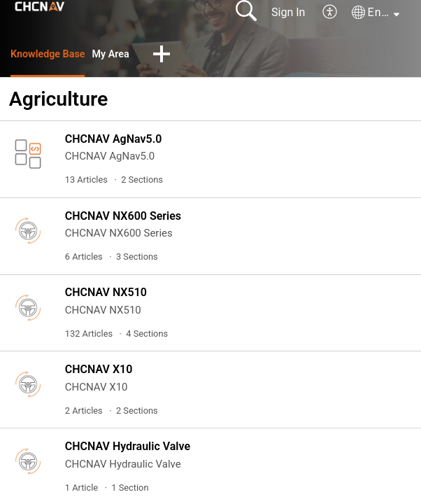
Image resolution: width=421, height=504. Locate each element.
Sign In (288, 12)
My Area (121, 55)
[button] (330, 13)
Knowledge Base (52, 55)
